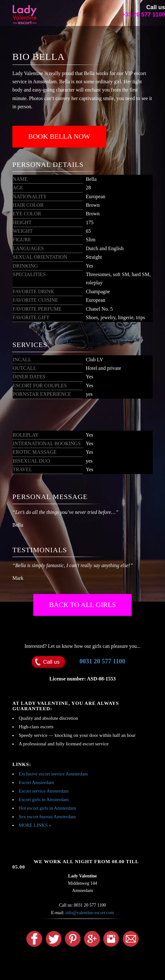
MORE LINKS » (35, 825)
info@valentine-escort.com (90, 913)
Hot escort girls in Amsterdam (47, 808)
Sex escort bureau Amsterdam (47, 817)
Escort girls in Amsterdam (44, 800)
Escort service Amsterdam (44, 791)
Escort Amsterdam (36, 782)
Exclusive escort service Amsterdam (53, 774)
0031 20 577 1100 (102, 661)
